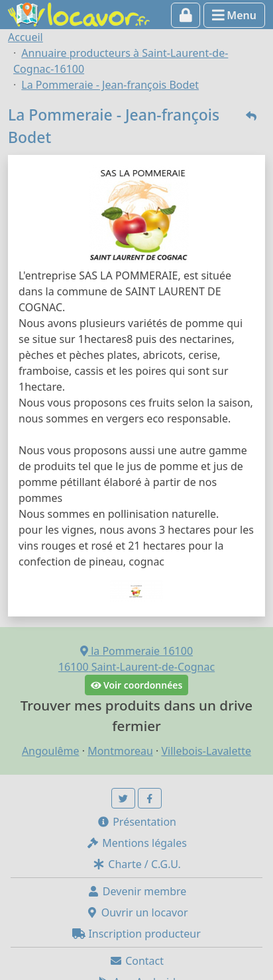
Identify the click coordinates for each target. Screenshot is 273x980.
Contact (136, 961)
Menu (234, 15)
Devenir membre (137, 891)
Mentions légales (136, 843)
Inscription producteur (136, 934)
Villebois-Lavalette (206, 751)
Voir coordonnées (137, 685)
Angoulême (51, 751)
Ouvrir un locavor (137, 912)
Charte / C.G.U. (136, 864)
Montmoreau (120, 751)
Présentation (136, 822)
